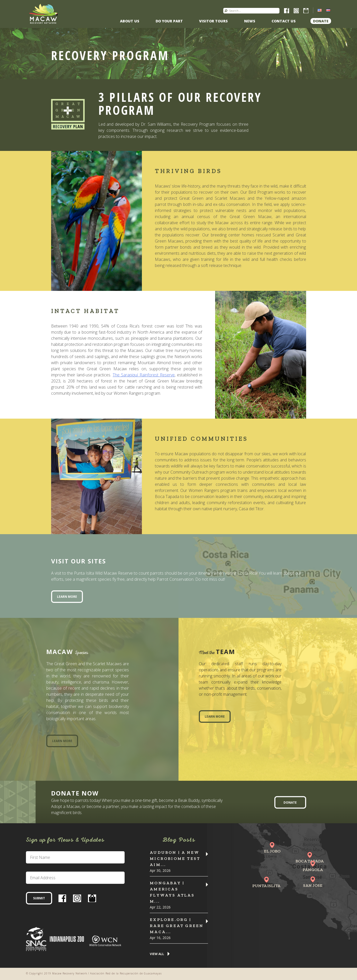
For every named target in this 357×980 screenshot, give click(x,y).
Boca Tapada (310, 861)
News (250, 21)
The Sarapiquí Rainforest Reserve (144, 375)
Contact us (284, 21)
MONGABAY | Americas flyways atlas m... (172, 892)
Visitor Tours (213, 21)
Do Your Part (169, 21)
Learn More (67, 597)
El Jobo (272, 851)
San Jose (313, 885)
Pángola (313, 870)
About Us (130, 21)
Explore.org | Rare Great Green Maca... (177, 926)
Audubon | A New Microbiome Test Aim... (175, 858)
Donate (321, 21)
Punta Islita (266, 886)
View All (157, 954)
